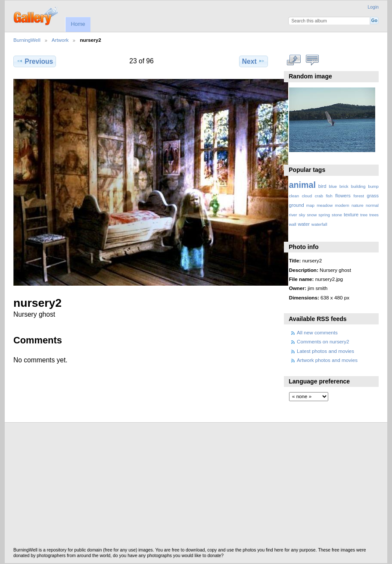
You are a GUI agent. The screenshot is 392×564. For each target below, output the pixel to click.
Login (373, 7)
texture (351, 215)
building (358, 186)
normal (372, 205)
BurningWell (27, 40)
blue (333, 186)
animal (302, 185)
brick (344, 186)
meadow (325, 205)
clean (294, 196)
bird (322, 186)
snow (312, 215)
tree (364, 215)
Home (78, 24)
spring (324, 215)
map (310, 205)
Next (254, 61)
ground (297, 205)
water (304, 224)
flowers (343, 196)
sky (302, 215)
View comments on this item (312, 60)
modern (342, 205)
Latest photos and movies (325, 351)
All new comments (317, 332)
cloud (307, 196)
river (293, 215)
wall (293, 224)
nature (358, 205)
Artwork (60, 40)
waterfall (319, 224)
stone (337, 215)
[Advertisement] (196, 487)
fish (329, 196)
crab (319, 196)
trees (374, 215)
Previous (35, 61)
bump (373, 186)
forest (359, 196)
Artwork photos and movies (327, 360)
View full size (294, 60)
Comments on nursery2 (323, 341)
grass (373, 196)
